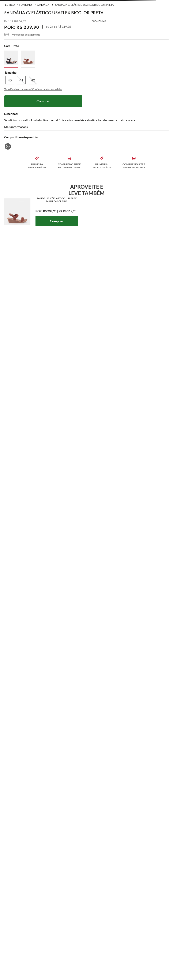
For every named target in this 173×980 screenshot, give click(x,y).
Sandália (43, 5)
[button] (22, 35)
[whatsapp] (8, 146)
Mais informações (16, 127)
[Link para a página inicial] (10, 5)
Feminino (25, 5)
